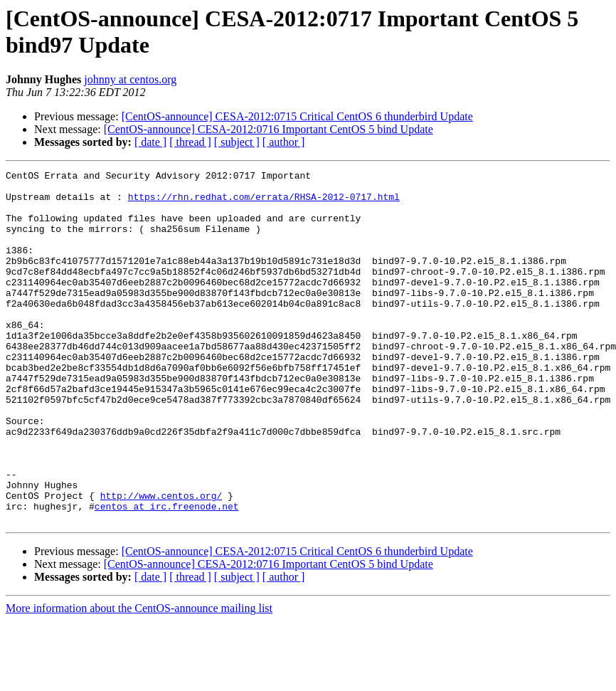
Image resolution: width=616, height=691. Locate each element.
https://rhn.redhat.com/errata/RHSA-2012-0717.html (264, 203)
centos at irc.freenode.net (167, 574)
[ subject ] (237, 142)
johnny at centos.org (130, 79)
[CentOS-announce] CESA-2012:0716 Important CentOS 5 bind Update (269, 129)
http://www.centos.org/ (161, 561)
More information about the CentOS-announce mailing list (139, 679)
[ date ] (150, 142)
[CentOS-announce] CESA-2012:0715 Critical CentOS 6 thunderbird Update (297, 116)
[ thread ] (190, 142)
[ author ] (284, 142)
